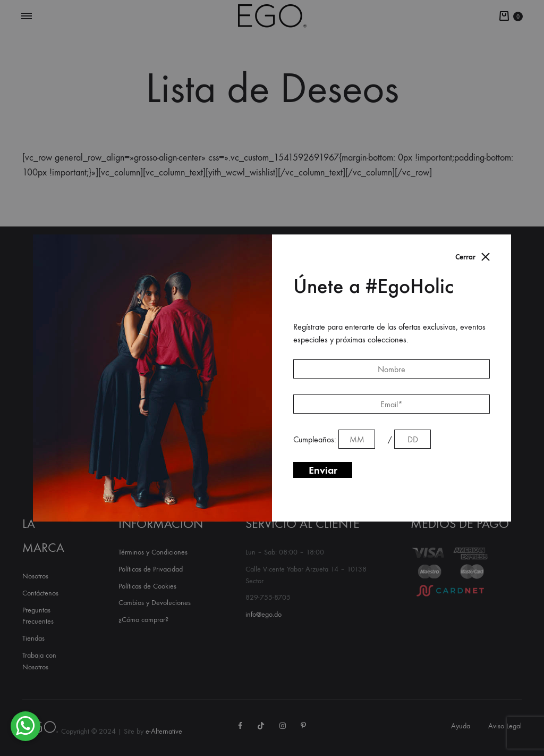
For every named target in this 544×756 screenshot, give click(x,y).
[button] (25, 726)
